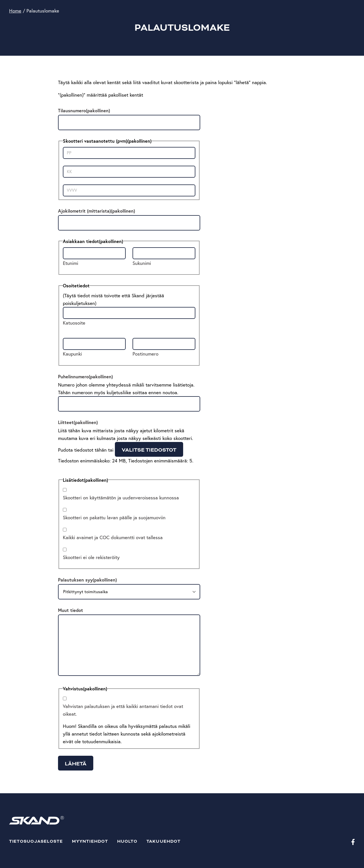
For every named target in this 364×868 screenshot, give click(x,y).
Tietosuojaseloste (36, 841)
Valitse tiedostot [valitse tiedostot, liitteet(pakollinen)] (149, 450)
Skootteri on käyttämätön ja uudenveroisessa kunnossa (121, 498)
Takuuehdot (164, 841)
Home (15, 11)
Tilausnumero (84, 110)
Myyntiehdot (90, 841)
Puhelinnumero (85, 376)
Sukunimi (142, 263)
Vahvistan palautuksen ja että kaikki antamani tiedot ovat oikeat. (123, 710)
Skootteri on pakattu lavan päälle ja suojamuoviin (114, 517)
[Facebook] (353, 842)
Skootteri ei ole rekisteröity (91, 557)
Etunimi (71, 263)
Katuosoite (74, 323)
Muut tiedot (71, 610)
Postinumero (145, 354)
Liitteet (78, 422)
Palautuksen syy (87, 580)
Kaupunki (72, 354)
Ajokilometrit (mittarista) (97, 211)
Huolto (127, 841)
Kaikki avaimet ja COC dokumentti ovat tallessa (113, 537)
